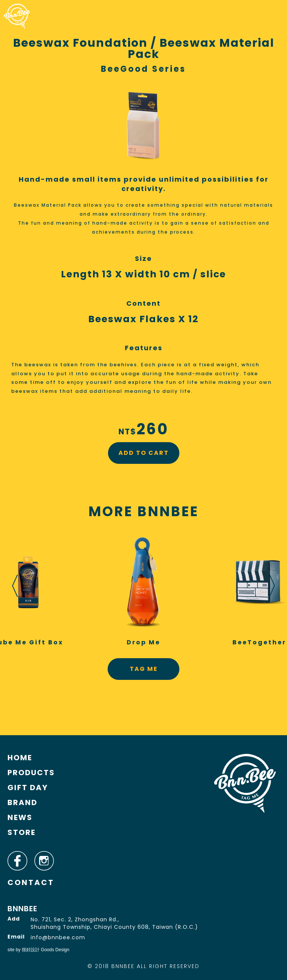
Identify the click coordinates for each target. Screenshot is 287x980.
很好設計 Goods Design (45, 950)
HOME (20, 758)
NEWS (20, 817)
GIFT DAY (28, 788)
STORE (21, 832)
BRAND (22, 802)
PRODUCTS (31, 773)
